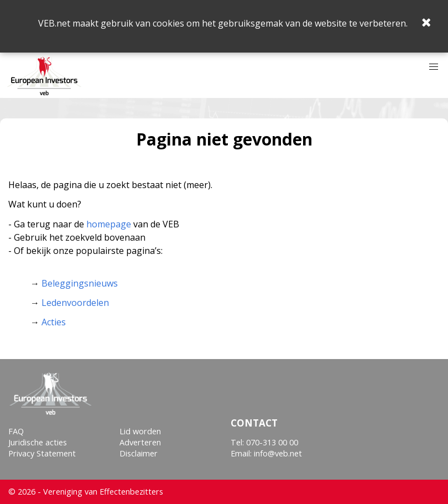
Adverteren (140, 442)
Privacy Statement (42, 453)
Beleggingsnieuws (80, 283)
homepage (109, 224)
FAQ (16, 431)
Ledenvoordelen (75, 303)
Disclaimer (139, 453)
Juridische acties (38, 442)
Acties (54, 322)
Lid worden (140, 431)
